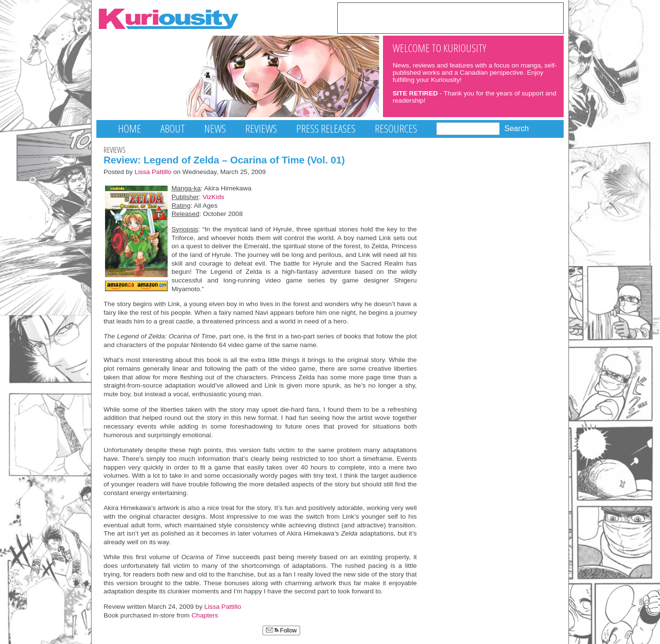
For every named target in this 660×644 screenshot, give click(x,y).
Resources (396, 128)
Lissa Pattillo (153, 172)
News (215, 128)
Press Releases (326, 128)
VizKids (213, 197)
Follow (281, 631)
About (173, 128)
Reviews (261, 128)
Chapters (205, 615)
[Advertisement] (450, 17)
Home (130, 128)
